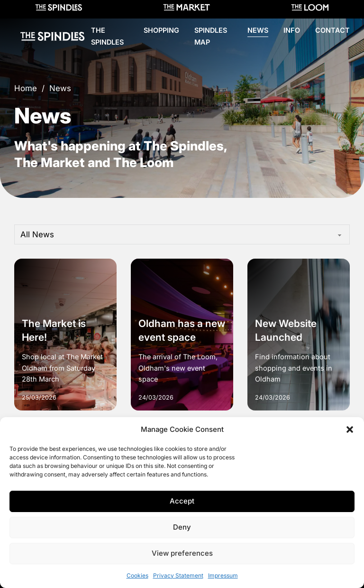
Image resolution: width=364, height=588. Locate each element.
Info (292, 30)
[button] (350, 429)
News (258, 30)
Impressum (223, 575)
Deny (182, 527)
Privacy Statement (178, 575)
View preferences (182, 553)
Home (26, 88)
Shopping (161, 30)
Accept (182, 501)
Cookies (137, 575)
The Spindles (107, 36)
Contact (332, 30)
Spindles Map (211, 36)
